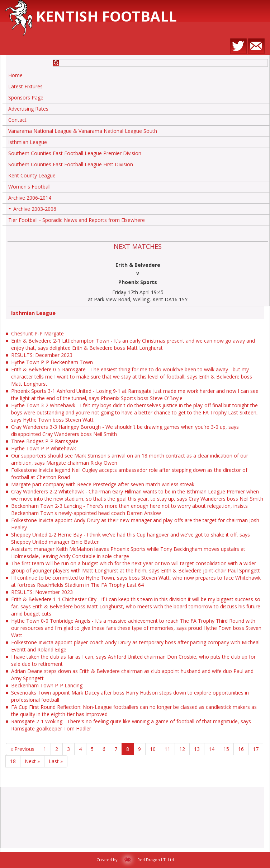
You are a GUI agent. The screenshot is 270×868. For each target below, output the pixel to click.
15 (226, 749)
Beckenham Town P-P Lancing (47, 685)
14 (212, 749)
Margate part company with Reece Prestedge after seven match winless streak (103, 484)
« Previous (22, 749)
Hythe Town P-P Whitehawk (44, 448)
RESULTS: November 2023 (42, 592)
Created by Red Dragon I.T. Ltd (135, 860)
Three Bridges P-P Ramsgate (45, 441)
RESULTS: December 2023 (42, 355)
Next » (32, 761)
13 (197, 749)
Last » (56, 761)
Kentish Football (91, 16)
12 (182, 749)
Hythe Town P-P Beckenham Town (52, 362)
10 (153, 749)
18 (13, 761)
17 (256, 749)
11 (167, 749)
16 (241, 749)
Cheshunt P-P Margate (37, 333)
